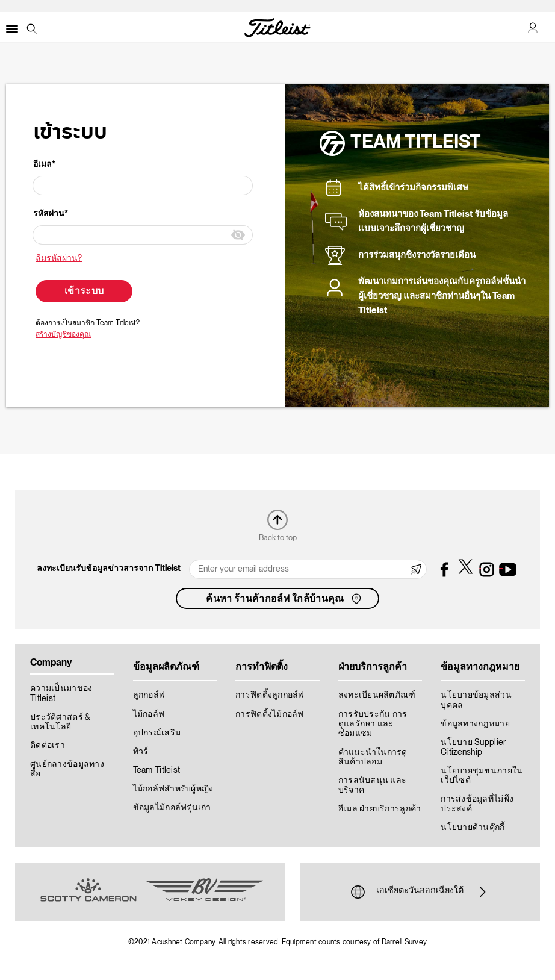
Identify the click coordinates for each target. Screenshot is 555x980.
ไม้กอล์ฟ (149, 714)
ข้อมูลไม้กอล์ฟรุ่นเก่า (172, 808)
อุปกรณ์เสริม (157, 733)
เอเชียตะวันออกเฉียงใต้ (420, 892)
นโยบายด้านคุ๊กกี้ (473, 828)
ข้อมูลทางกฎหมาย (475, 724)
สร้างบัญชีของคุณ (63, 335)
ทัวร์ (141, 752)
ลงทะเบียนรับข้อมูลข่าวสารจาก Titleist (109, 569)
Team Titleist (157, 770)
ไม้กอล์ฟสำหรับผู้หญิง (173, 789)
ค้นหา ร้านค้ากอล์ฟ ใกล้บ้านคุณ (284, 599)
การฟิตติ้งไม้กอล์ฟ (270, 714)
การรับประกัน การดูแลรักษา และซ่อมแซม (373, 724)
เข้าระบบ (84, 292)
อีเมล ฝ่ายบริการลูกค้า (380, 809)
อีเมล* (44, 164)
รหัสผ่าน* (51, 214)
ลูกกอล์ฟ (149, 695)
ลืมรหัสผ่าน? (59, 258)
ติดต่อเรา (48, 746)
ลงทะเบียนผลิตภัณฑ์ (377, 695)
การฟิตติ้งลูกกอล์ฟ (270, 695)
